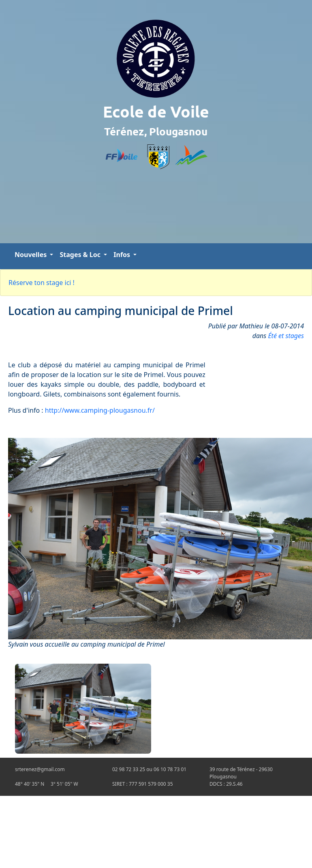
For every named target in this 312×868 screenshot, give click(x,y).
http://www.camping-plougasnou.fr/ (100, 410)
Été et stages (286, 336)
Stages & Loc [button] (81, 255)
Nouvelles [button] (31, 255)
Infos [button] (123, 255)
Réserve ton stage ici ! (42, 283)
